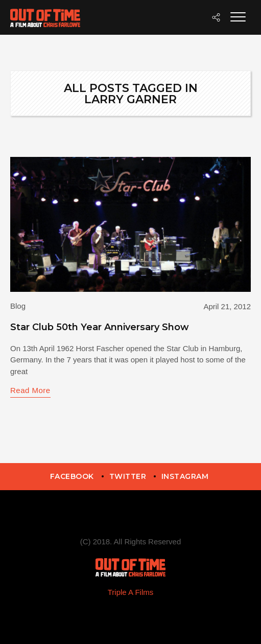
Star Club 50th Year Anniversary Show (100, 327)
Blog (18, 306)
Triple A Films (130, 592)
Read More (30, 390)
